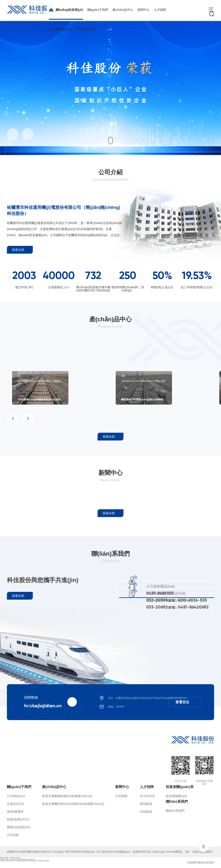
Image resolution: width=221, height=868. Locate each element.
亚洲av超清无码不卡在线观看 (44, 861)
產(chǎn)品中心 (54, 787)
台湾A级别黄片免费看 (4, 861)
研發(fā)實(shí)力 (18, 819)
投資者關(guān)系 (180, 787)
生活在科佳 (147, 796)
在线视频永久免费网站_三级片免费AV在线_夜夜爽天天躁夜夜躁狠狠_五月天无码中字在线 (17, 859)
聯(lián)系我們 (177, 802)
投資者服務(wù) (176, 796)
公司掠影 (13, 835)
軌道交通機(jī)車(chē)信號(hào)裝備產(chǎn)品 (73, 804)
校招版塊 (146, 804)
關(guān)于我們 (19, 787)
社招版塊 (146, 812)
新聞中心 (122, 787)
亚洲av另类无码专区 (13, 861)
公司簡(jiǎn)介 (16, 796)
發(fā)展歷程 (15, 812)
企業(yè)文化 (16, 804)
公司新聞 (121, 796)
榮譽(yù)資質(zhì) (19, 827)
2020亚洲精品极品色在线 (22, 861)
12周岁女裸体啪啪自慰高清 (32, 861)
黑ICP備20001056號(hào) (81, 852)
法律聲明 (192, 863)
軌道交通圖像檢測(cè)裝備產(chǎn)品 (67, 796)
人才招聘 (147, 787)
